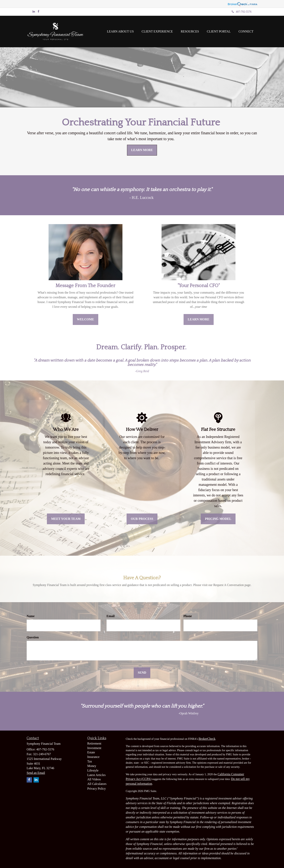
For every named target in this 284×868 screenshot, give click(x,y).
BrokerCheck (207, 739)
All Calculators (97, 784)
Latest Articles (97, 775)
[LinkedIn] (34, 12)
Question (33, 637)
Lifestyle (93, 770)
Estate (91, 752)
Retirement (94, 743)
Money (92, 766)
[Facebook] (38, 12)
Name (31, 616)
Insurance (93, 757)
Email (111, 616)
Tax (90, 761)
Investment (94, 748)
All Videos (94, 779)
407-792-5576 (242, 12)
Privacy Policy (97, 789)
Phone (188, 616)
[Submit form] (142, 673)
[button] (120, 32)
